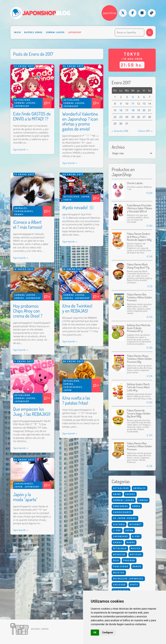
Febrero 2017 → (145, 131)
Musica (136, 548)
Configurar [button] (108, 632)
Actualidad (22, 100)
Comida (19, 298)
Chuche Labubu (135, 183)
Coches (130, 494)
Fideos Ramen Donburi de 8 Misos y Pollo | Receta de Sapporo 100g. (139, 237)
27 (144, 117)
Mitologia (120, 548)
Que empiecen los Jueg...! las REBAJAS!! (32, 411)
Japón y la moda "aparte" (25, 497)
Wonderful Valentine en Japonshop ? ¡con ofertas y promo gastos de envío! (80, 121)
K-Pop (136, 536)
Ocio (116, 560)
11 (133, 104)
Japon (85, 197)
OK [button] (95, 632)
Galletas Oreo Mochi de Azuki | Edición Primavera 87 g (139, 328)
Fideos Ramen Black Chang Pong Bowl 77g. (138, 266)
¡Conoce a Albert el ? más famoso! (28, 224)
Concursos (121, 506)
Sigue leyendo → (21, 149)
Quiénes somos (33, 32)
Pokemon (129, 560)
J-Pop (117, 530)
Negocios (119, 554)
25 (133, 117)
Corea (136, 506)
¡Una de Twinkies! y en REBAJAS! (77, 308)
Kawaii (19, 214)
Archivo (118, 147)
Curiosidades (24, 211)
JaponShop (110, 13)
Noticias (136, 554)
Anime (117, 494)
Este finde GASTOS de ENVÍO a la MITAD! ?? (32, 116)
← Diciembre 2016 (120, 131)
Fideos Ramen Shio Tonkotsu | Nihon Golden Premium (139, 297)
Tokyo (68, 200)
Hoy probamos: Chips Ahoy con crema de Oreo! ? (28, 311)
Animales (21, 208)
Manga (131, 542)
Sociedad (119, 585)
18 (133, 110)
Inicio (17, 32)
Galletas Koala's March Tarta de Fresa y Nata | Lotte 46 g (138, 387)
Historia (119, 524)
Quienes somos (40, 629)
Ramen (137, 566)
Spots (134, 585)
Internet (136, 524)
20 (144, 110)
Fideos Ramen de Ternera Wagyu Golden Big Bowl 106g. (139, 413)
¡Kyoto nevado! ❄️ (78, 207)
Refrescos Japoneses (128, 579)
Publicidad (121, 566)
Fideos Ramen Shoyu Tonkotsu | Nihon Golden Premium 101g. (139, 359)
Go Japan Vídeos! (125, 518)
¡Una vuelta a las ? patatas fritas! (76, 400)
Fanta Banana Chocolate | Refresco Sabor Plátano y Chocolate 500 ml (139, 208)
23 (121, 117)
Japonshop (75, 32)
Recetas (119, 573)
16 (121, 110)
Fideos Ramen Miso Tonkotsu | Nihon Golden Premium (139, 446)
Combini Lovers (55, 32)
